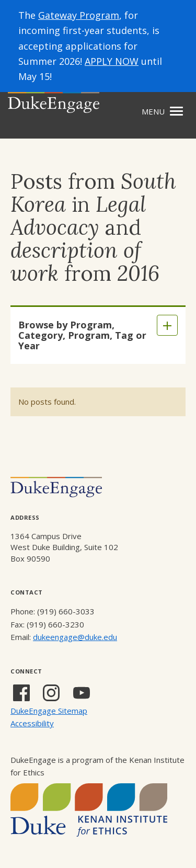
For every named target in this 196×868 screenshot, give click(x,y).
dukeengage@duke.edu (75, 637)
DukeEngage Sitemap (49, 711)
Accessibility (32, 723)
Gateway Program (79, 15)
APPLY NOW (112, 61)
